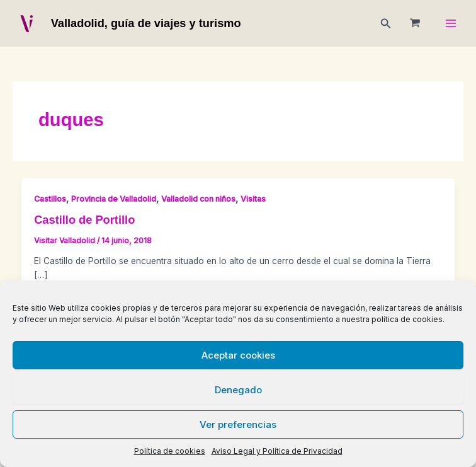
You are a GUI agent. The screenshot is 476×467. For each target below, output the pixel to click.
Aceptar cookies (238, 355)
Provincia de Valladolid (114, 199)
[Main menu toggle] (451, 24)
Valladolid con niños (198, 199)
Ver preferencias (238, 424)
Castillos (50, 199)
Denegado (238, 390)
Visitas (253, 199)
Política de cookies (170, 451)
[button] (386, 24)
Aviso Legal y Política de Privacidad (277, 451)
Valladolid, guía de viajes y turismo (146, 23)
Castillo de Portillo (84, 220)
